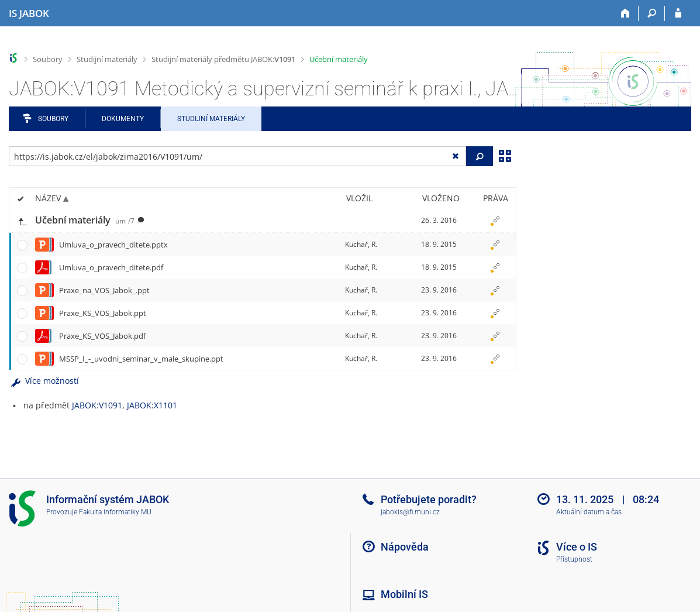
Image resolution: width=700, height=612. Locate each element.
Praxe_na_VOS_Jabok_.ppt (104, 290)
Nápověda (405, 547)
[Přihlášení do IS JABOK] (678, 13)
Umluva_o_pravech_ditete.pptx (113, 245)
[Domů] (625, 13)
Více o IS (577, 547)
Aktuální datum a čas (589, 512)
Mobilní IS (404, 594)
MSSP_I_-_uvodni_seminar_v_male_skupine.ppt (141, 359)
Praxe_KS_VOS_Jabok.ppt (103, 313)
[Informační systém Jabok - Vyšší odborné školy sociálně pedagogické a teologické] (29, 13)
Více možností (44, 381)
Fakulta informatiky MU (115, 512)
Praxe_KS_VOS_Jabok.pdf (102, 336)
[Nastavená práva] (495, 221)
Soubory (48, 59)
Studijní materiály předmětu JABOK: (223, 59)
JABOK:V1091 (97, 405)
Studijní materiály (107, 59)
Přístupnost (574, 559)
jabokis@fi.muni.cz (410, 512)
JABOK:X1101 (152, 405)
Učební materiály (339, 59)
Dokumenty (123, 119)
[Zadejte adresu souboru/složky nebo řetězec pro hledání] (237, 156)
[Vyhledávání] (652, 13)
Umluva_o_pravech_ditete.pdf (111, 267)
